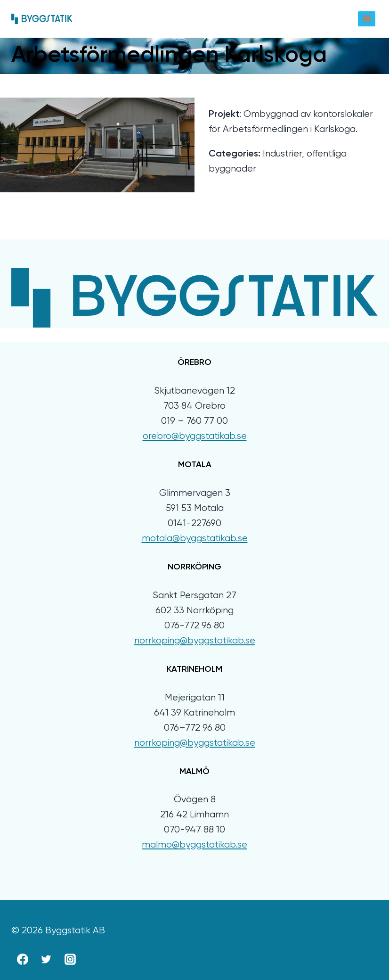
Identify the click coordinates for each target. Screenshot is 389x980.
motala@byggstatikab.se (195, 539)
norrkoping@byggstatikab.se (195, 641)
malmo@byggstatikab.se (194, 845)
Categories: (235, 154)
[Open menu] (367, 19)
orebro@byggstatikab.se (195, 436)
